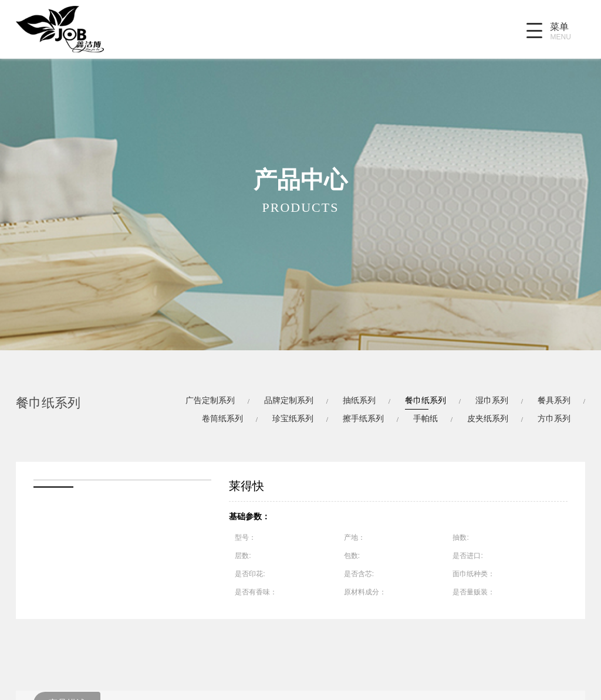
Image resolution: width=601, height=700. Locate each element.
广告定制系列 (210, 400)
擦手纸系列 (363, 418)
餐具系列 (554, 400)
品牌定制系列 (289, 400)
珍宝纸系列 (293, 418)
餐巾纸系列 (426, 400)
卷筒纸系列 (222, 418)
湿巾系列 (492, 400)
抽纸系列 (359, 400)
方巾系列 (554, 418)
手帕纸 (426, 418)
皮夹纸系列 (488, 418)
